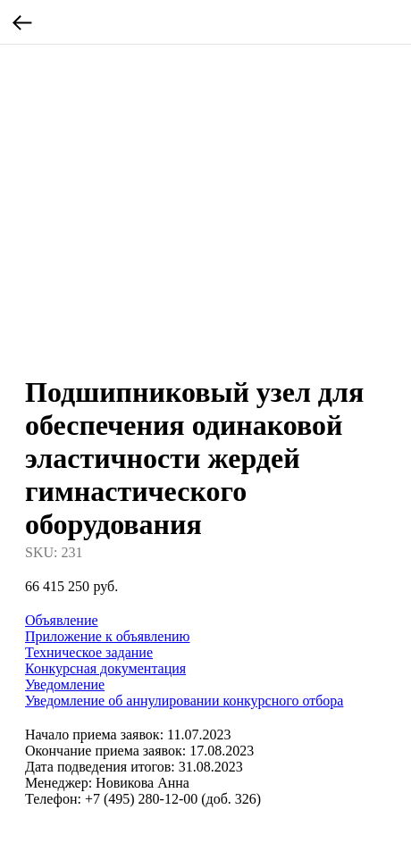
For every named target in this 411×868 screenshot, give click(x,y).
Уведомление (65, 684)
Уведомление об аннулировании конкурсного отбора (184, 701)
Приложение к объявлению (108, 636)
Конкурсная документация (105, 668)
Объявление (62, 620)
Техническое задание (89, 652)
